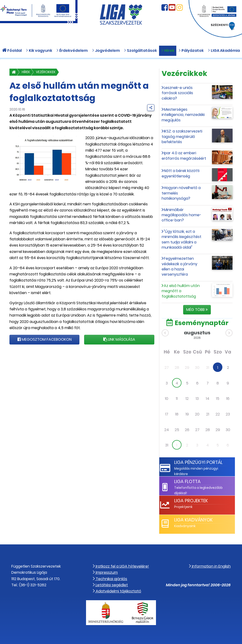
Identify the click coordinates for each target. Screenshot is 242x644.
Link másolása (119, 339)
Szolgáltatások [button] (140, 51)
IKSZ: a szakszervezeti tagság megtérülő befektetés (182, 137)
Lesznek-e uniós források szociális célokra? (177, 93)
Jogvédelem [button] (106, 51)
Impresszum (105, 572)
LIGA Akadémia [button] (224, 51)
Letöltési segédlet (110, 585)
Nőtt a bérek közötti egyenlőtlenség (181, 173)
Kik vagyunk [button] (39, 51)
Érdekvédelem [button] (72, 51)
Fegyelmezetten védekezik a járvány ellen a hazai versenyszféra (179, 266)
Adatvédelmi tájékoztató (117, 591)
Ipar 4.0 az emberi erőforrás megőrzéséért (184, 156)
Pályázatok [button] (191, 51)
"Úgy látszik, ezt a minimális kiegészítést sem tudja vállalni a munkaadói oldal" (181, 239)
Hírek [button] (168, 51)
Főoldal (12, 51)
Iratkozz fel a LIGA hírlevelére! (121, 566)
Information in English (210, 566)
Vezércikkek (46, 72)
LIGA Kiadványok (193, 520)
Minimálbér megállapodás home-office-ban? (181, 215)
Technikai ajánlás (110, 579)
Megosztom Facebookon (45, 339)
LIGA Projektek (191, 501)
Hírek (26, 72)
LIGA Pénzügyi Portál (198, 462)
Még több (197, 310)
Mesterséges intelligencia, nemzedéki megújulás (183, 115)
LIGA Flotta (187, 482)
